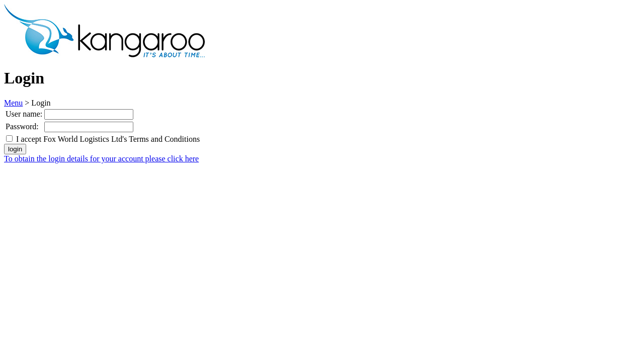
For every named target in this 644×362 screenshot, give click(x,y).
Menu (13, 103)
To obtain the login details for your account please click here (101, 159)
